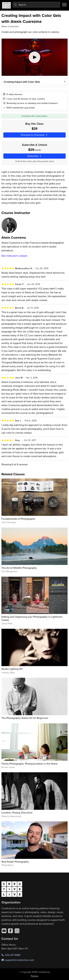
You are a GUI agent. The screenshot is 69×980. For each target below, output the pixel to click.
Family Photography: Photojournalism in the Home (30, 764)
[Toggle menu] (64, 5)
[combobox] (36, 5)
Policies (35, 976)
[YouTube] (4, 931)
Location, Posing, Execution (17, 813)
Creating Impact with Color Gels (22, 82)
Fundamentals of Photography (18, 519)
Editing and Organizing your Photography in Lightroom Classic (32, 618)
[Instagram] (17, 931)
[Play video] (35, 57)
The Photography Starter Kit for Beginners (25, 718)
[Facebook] (10, 931)
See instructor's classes (14, 256)
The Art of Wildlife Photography (19, 568)
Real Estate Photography (15, 862)
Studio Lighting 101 (12, 669)
